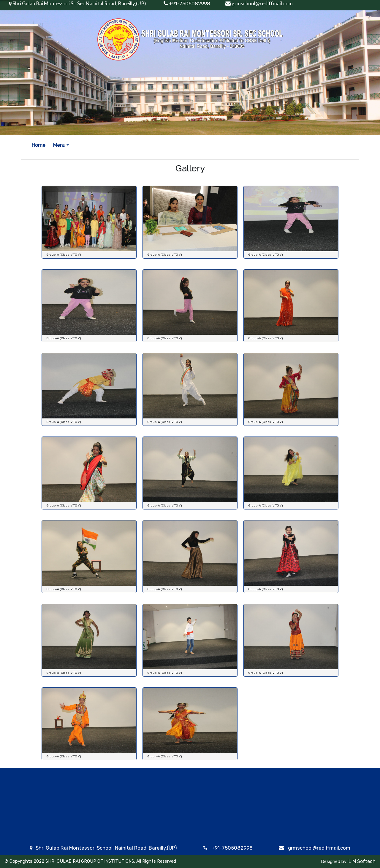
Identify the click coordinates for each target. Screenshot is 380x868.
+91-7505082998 (232, 848)
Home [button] (38, 145)
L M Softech (361, 861)
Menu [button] (59, 145)
